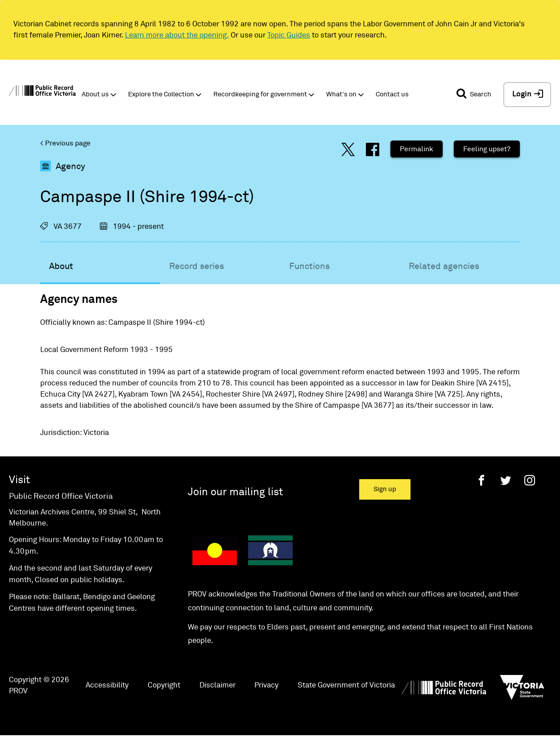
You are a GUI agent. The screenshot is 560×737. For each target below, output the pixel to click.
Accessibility (107, 685)
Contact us (392, 94)
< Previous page (65, 143)
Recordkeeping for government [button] (260, 94)
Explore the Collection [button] (161, 94)
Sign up (385, 489)
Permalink (417, 149)
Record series (197, 266)
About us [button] (95, 94)
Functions (309, 266)
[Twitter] (506, 480)
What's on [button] (341, 94)
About (61, 266)
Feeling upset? (487, 149)
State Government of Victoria (346, 685)
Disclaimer (218, 685)
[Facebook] (481, 480)
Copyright (164, 685)
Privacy (266, 685)
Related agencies (444, 266)
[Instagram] (530, 480)
